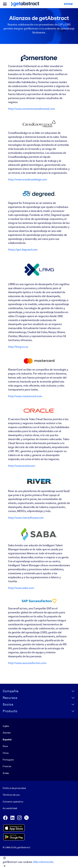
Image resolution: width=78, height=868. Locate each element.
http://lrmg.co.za (18, 347)
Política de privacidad (14, 788)
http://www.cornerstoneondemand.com (31, 109)
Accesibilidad (10, 808)
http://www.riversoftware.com (26, 518)
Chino (6, 753)
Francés (7, 766)
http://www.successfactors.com (27, 663)
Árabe (6, 773)
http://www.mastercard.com (25, 396)
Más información (43, 862)
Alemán (7, 733)
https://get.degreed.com (23, 250)
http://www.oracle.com (22, 466)
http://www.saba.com (21, 588)
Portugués (8, 760)
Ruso (5, 746)
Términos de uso (11, 795)
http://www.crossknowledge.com (27, 180)
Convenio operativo (13, 802)
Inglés (6, 726)
